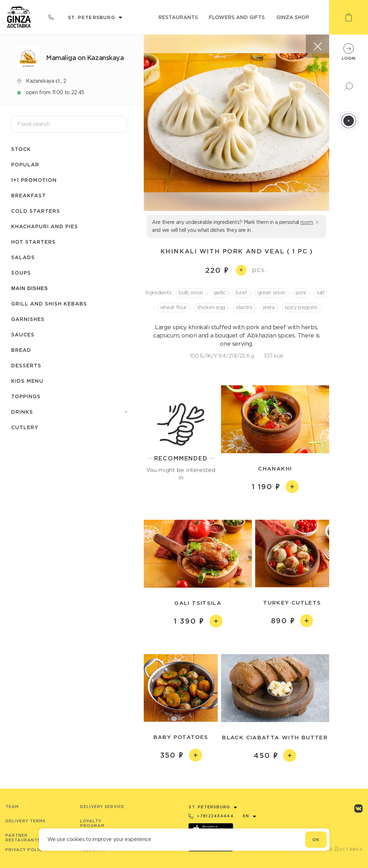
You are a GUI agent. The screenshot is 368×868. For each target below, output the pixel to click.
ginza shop (293, 17)
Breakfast (29, 195)
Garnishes (28, 319)
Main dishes (30, 288)
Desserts (26, 365)
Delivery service (102, 807)
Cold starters (36, 211)
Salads (23, 257)
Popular (25, 164)
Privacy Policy (25, 850)
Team (12, 807)
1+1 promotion (34, 180)
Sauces (23, 334)
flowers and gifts (237, 17)
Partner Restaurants (23, 838)
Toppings (26, 396)
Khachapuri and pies (45, 226)
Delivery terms (26, 821)
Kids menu (27, 381)
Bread (21, 350)
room (307, 222)
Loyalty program (92, 823)
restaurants (178, 17)
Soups (21, 273)
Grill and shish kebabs (49, 304)
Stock (21, 149)
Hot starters (33, 242)
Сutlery (25, 427)
